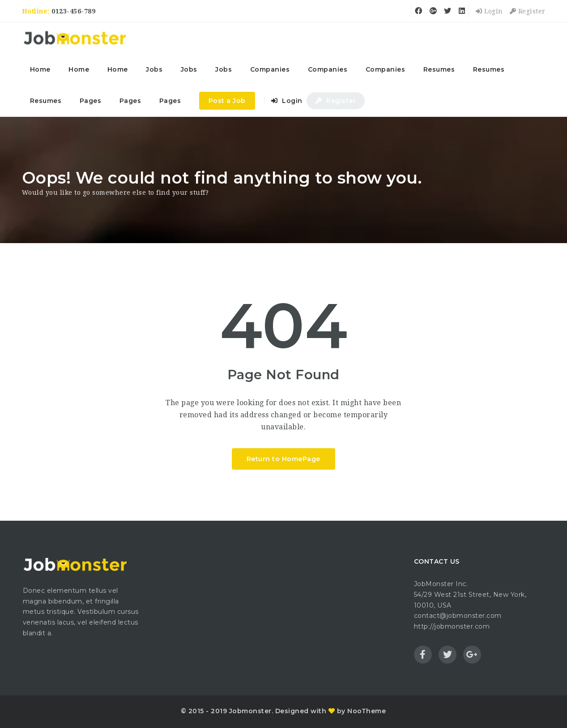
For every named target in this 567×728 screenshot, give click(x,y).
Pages (91, 101)
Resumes (439, 69)
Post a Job (227, 101)
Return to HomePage (283, 459)
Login (489, 11)
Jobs (154, 69)
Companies (270, 69)
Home (40, 69)
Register (528, 11)
